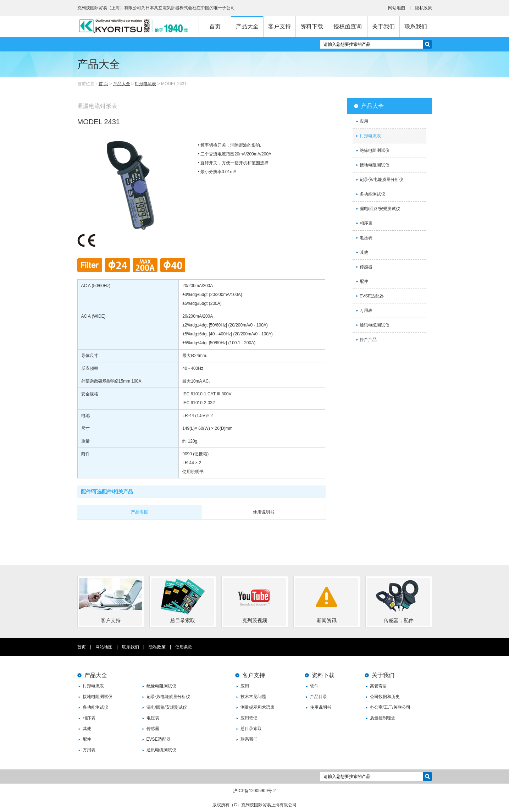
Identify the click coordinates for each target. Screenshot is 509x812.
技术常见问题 (253, 697)
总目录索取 (251, 729)
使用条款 (184, 647)
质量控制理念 (383, 718)
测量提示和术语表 (258, 707)
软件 (314, 686)
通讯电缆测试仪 (375, 325)
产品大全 (247, 26)
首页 (215, 26)
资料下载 (312, 26)
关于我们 (383, 26)
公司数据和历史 (385, 697)
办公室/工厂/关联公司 (390, 707)
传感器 (366, 267)
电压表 (366, 238)
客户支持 (280, 26)
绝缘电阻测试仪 (375, 150)
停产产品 (368, 340)
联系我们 (416, 26)
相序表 (366, 223)
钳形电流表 (145, 84)
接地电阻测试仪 (375, 165)
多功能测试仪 (372, 194)
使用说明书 (321, 707)
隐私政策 (424, 8)
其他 (364, 252)
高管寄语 (378, 686)
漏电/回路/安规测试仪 (380, 209)
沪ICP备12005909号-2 (254, 791)
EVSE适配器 (372, 296)
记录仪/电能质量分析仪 (381, 180)
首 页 (103, 84)
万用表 (366, 311)
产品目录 (319, 697)
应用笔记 (249, 718)
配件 (364, 281)
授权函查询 (348, 26)
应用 (364, 121)
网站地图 (397, 8)
